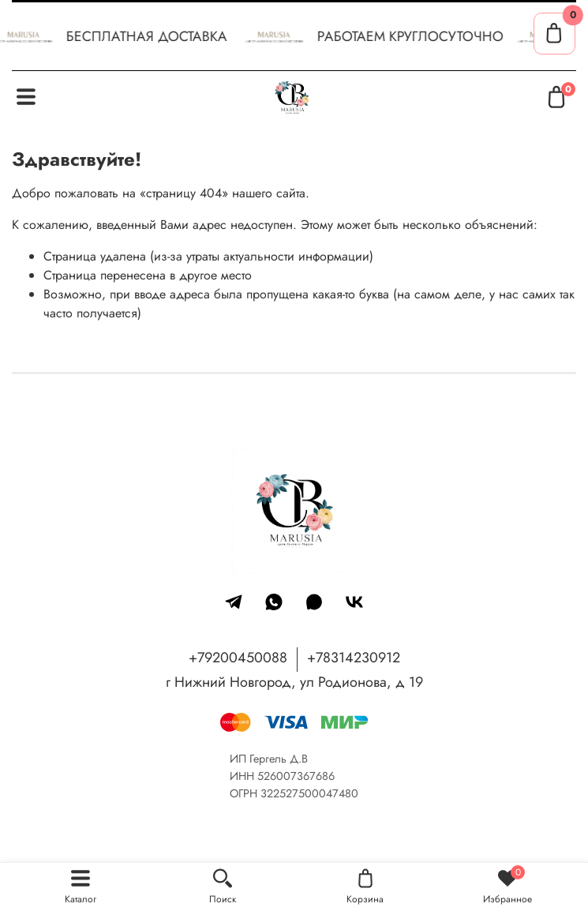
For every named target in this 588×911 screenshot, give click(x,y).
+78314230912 (354, 658)
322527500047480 (309, 793)
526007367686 (296, 776)
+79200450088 (238, 658)
